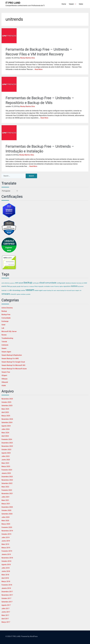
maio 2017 (5, 615)
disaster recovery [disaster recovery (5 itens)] (76, 283)
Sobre (81, 4)
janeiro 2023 (6, 473)
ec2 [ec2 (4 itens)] (83, 283)
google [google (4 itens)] (14, 286)
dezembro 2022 (7, 477)
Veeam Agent (6, 352)
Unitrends (5, 345)
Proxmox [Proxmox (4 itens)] (57, 286)
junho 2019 (6, 541)
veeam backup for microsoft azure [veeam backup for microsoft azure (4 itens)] (66, 291)
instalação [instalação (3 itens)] (32, 286)
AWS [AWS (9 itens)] (17, 283)
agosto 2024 (6, 426)
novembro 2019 (7, 531)
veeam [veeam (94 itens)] (30, 290)
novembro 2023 (7, 446)
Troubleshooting (7, 338)
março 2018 (6, 581)
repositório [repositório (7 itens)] (67, 286)
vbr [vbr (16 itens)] (11, 290)
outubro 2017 (6, 598)
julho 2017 (5, 609)
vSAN (4, 386)
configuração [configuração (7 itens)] (61, 283)
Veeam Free (6, 372)
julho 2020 (5, 517)
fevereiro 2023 (7, 470)
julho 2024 (5, 429)
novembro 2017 (7, 595)
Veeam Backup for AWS (10, 359)
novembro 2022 (7, 480)
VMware (4, 379)
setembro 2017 (7, 602)
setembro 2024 (7, 422)
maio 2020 (5, 521)
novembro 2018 (7, 558)
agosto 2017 (6, 605)
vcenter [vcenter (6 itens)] (23, 290)
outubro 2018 (6, 561)
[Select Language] (10, 191)
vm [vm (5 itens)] (80, 290)
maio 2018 (5, 575)
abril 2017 (5, 619)
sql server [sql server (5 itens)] (81, 286)
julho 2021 (5, 497)
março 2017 (6, 622)
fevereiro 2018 (7, 585)
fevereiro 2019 (7, 551)
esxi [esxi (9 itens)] (86, 283)
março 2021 (6, 504)
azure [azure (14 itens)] (21, 283)
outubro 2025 (6, 402)
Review (4, 335)
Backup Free (6, 315)
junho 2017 (6, 612)
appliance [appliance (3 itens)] (12, 283)
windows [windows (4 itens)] (23, 294)
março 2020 (6, 524)
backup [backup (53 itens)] (28, 283)
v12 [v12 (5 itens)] (8, 290)
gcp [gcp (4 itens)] (11, 286)
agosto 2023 (6, 453)
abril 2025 (5, 412)
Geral (3, 325)
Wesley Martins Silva (27, 58)
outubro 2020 (6, 510)
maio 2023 (5, 463)
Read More (39, 69)
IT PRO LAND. (16, 636)
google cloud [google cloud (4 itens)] (20, 286)
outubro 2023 (6, 450)
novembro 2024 (7, 419)
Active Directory (7, 308)
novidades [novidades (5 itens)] (47, 286)
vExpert (4, 375)
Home (64, 4)
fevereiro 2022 (7, 490)
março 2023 (6, 466)
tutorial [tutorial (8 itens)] (4, 290)
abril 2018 (5, 578)
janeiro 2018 (6, 588)
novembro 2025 (7, 399)
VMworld (5, 382)
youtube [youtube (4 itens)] (28, 294)
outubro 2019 (6, 534)
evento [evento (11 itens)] (4, 286)
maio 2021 (5, 500)
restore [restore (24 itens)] (74, 286)
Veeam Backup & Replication (12, 355)
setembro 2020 (7, 514)
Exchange (5, 321)
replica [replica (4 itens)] (61, 286)
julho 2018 (5, 568)
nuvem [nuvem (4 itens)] (52, 286)
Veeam (72, 4)
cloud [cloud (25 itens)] (42, 283)
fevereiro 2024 (7, 439)
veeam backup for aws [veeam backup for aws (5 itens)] (50, 290)
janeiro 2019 (6, 554)
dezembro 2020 (7, 507)
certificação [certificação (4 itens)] (36, 283)
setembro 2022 (7, 483)
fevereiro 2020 (7, 527)
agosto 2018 (6, 565)
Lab (3, 328)
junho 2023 (6, 460)
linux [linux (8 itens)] (36, 286)
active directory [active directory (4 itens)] (6, 283)
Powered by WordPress (29, 636)
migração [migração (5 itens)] (41, 286)
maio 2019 (5, 544)
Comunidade (6, 318)
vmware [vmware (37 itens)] (6, 294)
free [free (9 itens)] (8, 286)
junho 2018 (6, 571)
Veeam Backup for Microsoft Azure (14, 369)
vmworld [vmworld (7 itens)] (13, 294)
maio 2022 (5, 487)
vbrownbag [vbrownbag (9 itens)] (16, 290)
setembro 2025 (7, 406)
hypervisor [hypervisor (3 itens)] (26, 286)
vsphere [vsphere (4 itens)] (18, 294)
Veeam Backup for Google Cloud (13, 362)
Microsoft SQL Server (9, 331)
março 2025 (6, 416)
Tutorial (4, 342)
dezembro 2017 (7, 592)
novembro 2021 (7, 494)
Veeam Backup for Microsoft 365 (13, 365)
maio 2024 (5, 433)
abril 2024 (5, 436)
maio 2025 (5, 409)
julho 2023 (5, 456)
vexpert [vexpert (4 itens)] (77, 291)
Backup (4, 311)
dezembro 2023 (7, 443)
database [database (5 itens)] (68, 283)
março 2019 (6, 548)
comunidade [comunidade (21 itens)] (51, 283)
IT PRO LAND (13, 3)
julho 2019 (5, 537)
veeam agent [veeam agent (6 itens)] (39, 290)
